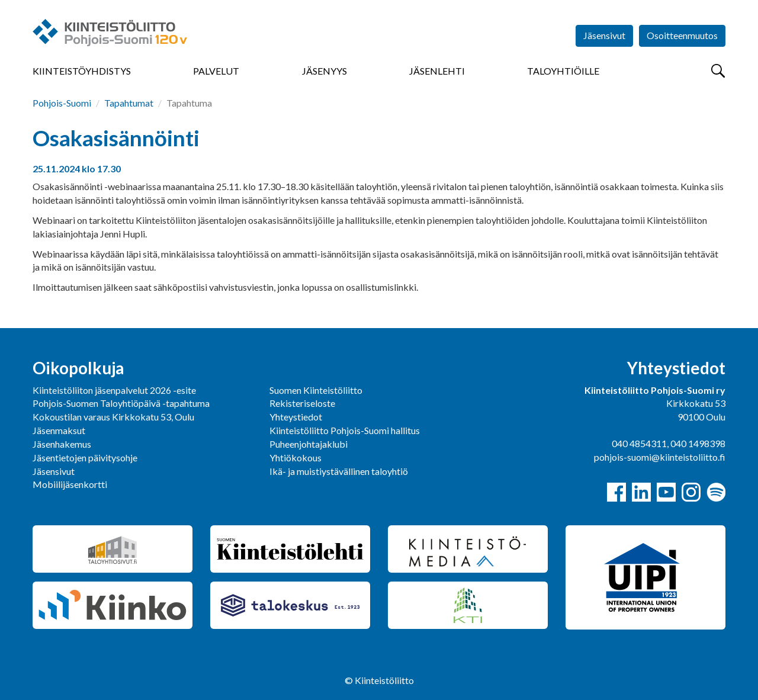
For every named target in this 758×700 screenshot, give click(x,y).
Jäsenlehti (437, 71)
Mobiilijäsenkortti (70, 484)
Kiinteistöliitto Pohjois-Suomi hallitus (345, 430)
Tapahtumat (129, 103)
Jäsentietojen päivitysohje (85, 457)
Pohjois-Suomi (62, 103)
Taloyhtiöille (563, 71)
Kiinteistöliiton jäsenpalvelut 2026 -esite (114, 390)
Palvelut (216, 71)
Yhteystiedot (296, 417)
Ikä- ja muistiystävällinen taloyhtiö (339, 471)
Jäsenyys (325, 71)
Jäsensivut (604, 35)
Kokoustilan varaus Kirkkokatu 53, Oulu (113, 417)
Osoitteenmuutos (682, 35)
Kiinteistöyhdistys (82, 71)
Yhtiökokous (296, 457)
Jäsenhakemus (62, 444)
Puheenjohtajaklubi (309, 444)
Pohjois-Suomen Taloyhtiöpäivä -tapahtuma (121, 403)
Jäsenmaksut (59, 430)
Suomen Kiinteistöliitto (316, 390)
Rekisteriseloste (302, 403)
